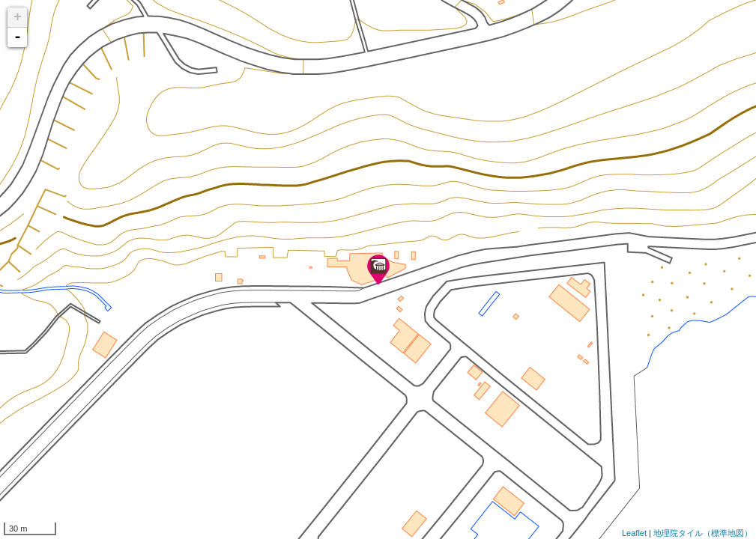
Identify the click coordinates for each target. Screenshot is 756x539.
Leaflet (634, 533)
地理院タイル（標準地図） (703, 533)
